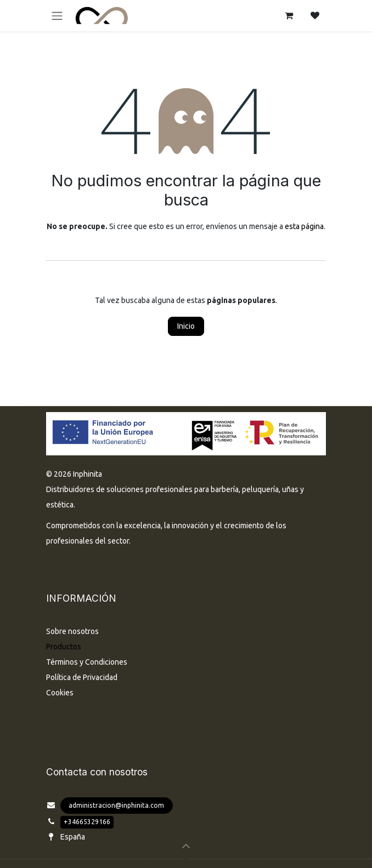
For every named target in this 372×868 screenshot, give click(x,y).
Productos (64, 647)
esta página (304, 226)
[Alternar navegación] (57, 16)
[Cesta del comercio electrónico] (289, 15)
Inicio (186, 326)
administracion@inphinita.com (116, 805)
